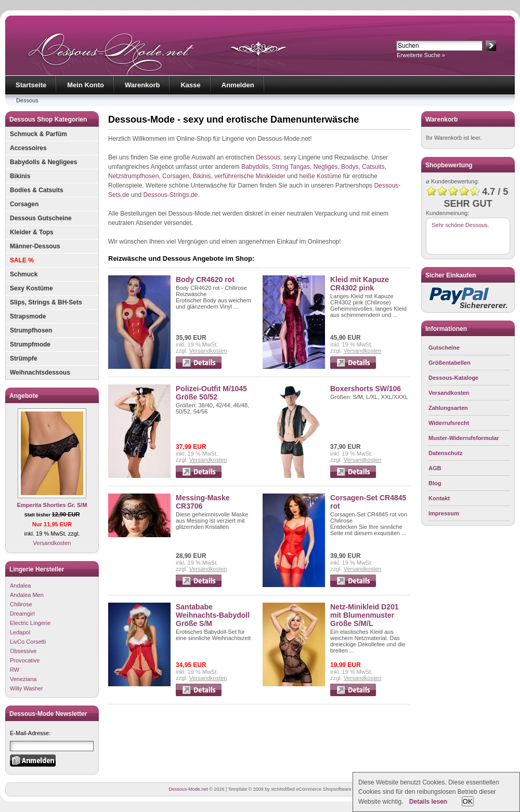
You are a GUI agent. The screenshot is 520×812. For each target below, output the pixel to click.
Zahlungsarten (448, 408)
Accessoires (28, 148)
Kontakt (439, 498)
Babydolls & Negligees (43, 162)
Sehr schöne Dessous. (460, 225)
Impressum (444, 513)
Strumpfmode (30, 344)
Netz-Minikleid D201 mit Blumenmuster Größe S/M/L (364, 615)
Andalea (20, 585)
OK (468, 801)
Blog (435, 483)
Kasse (190, 85)
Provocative (25, 660)
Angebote (24, 396)
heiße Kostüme (321, 176)
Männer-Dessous (35, 246)
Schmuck (24, 274)
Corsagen (24, 204)
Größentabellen (450, 363)
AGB (435, 468)
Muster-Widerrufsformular (464, 438)
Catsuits (373, 167)
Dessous (27, 100)
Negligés (326, 167)
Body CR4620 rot (205, 279)
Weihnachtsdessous (40, 372)
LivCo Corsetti (28, 642)
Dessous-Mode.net (188, 789)
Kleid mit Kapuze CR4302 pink (360, 284)
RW (15, 670)
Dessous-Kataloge (453, 378)
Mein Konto (86, 85)
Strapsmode (28, 316)
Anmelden (238, 85)
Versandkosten (52, 543)
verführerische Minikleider (250, 176)
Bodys (350, 167)
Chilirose (21, 604)
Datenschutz (445, 453)
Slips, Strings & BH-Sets (46, 302)
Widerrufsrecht (449, 423)
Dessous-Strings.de (170, 195)
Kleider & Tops (32, 232)
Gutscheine (444, 348)
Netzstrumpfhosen (133, 176)
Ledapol (20, 632)
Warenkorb (142, 85)
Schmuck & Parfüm (38, 134)
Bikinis (20, 176)
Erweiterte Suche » (421, 55)
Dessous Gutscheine (41, 218)
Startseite (31, 85)
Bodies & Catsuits (37, 190)
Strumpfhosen (31, 330)
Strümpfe (24, 358)
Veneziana (23, 679)
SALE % (22, 260)
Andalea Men (27, 595)
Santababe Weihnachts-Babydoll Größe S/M (213, 615)
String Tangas (291, 167)
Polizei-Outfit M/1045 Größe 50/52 (211, 393)
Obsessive (23, 651)
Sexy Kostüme (31, 288)
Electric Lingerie (30, 623)
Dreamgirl (22, 614)
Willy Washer (27, 688)
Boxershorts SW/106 (366, 389)
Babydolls (255, 167)
